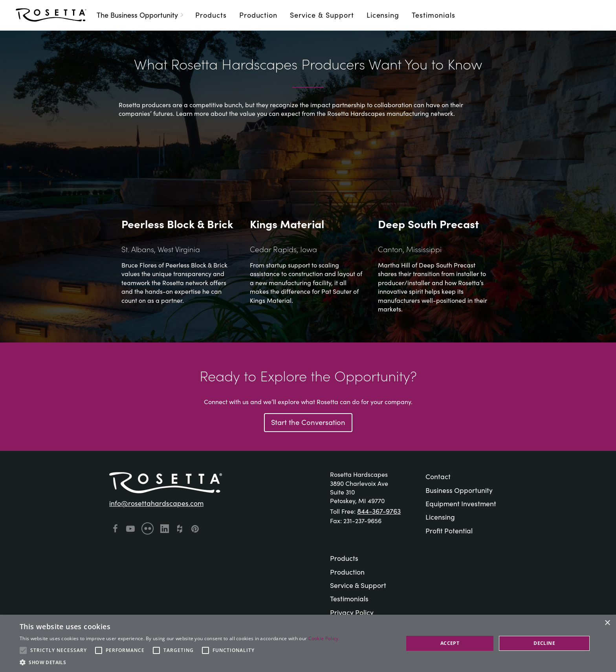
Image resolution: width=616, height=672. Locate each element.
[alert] (308, 643)
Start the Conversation (308, 422)
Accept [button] (450, 643)
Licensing (383, 15)
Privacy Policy (352, 612)
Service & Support (322, 15)
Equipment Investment (461, 503)
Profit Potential (449, 530)
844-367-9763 (379, 511)
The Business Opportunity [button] (141, 15)
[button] (180, 662)
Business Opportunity (459, 490)
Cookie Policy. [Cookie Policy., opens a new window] (324, 638)
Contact (438, 476)
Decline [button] (544, 643)
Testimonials (434, 15)
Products (211, 15)
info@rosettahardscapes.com (156, 503)
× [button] (607, 623)
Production (258, 15)
